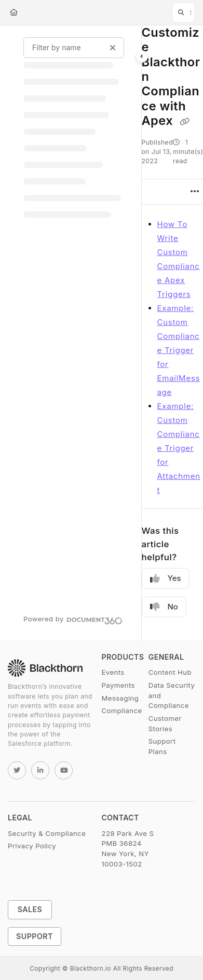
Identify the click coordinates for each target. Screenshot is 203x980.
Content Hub (170, 672)
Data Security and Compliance (172, 695)
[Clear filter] (113, 48)
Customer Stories (165, 723)
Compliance (122, 711)
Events (113, 672)
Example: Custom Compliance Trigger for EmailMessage (179, 350)
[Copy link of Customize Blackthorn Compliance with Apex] (184, 122)
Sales (30, 909)
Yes (166, 578)
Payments (118, 685)
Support (35, 936)
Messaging (120, 698)
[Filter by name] (74, 48)
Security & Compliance (47, 833)
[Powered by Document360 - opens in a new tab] (73, 619)
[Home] (14, 12)
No (164, 607)
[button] (184, 12)
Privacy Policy (32, 846)
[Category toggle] (142, 56)
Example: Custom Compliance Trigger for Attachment (179, 448)
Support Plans (162, 746)
